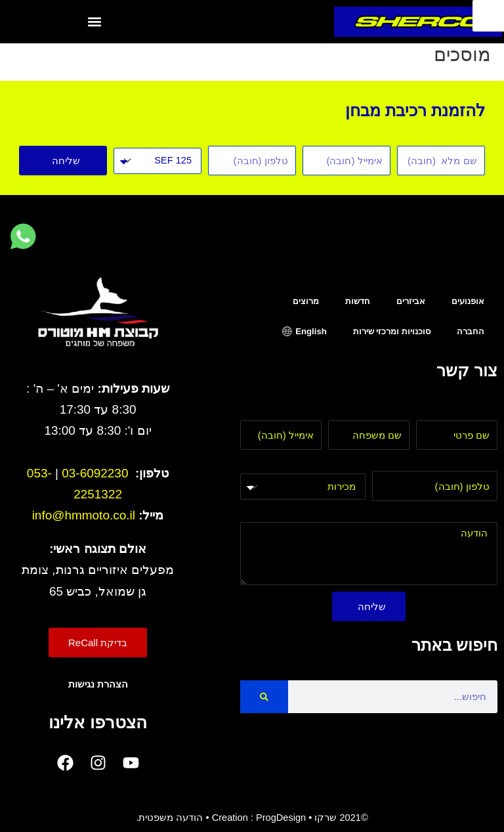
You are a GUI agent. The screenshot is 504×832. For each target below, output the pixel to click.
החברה (471, 331)
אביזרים (411, 301)
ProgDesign (281, 818)
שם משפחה (385, 412)
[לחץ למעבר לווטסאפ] (23, 237)
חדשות (358, 301)
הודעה (484, 514)
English (311, 331)
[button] (95, 21)
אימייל (309, 412)
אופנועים (468, 301)
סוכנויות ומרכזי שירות (392, 331)
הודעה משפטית (171, 818)
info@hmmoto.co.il (84, 515)
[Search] (264, 697)
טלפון (486, 463)
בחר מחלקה (339, 464)
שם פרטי (479, 412)
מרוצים (306, 301)
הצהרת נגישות (98, 684)
